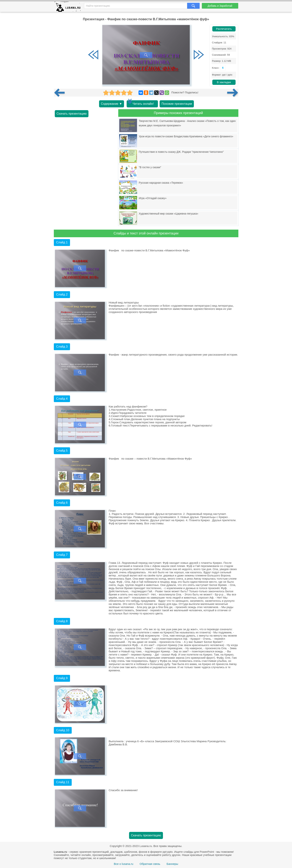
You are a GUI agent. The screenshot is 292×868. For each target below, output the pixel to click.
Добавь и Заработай (220, 6)
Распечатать (224, 29)
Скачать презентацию (72, 114)
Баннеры (172, 864)
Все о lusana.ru (123, 864)
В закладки (224, 82)
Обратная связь (150, 864)
